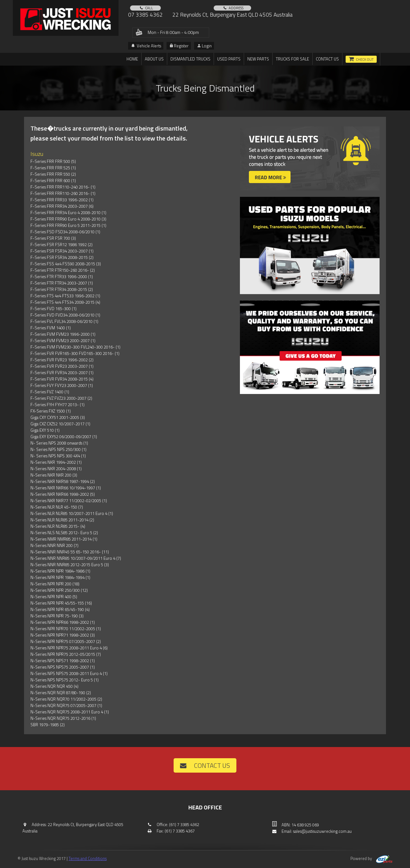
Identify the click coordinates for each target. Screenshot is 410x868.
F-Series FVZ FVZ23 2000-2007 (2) (61, 398)
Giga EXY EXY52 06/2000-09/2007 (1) (64, 437)
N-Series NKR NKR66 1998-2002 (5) (63, 494)
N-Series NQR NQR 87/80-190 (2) (61, 693)
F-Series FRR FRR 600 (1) (53, 181)
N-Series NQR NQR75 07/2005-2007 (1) (66, 705)
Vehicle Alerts (146, 46)
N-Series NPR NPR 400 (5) (54, 597)
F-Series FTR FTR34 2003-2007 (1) (62, 283)
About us (154, 59)
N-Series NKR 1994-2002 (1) (56, 462)
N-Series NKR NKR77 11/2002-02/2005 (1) (69, 501)
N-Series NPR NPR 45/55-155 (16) (61, 603)
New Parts (258, 59)
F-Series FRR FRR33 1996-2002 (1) (62, 200)
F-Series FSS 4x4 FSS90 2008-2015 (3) (66, 264)
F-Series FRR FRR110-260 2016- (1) (63, 193)
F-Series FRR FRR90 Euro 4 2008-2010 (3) (68, 219)
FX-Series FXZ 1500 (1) (51, 411)
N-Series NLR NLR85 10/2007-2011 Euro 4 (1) (72, 513)
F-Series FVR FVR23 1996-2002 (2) (62, 360)
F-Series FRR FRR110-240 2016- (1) (63, 187)
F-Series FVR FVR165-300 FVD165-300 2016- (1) (75, 353)
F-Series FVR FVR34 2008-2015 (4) (62, 379)
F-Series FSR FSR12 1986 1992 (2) (61, 245)
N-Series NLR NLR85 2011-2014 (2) (62, 520)
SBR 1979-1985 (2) (48, 725)
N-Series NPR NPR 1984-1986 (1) (60, 571)
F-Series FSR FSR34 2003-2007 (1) (62, 251)
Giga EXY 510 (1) (45, 430)
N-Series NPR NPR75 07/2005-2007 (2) (66, 641)
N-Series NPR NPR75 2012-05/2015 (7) (66, 654)
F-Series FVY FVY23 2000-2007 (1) (62, 385)
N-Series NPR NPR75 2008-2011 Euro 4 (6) (69, 648)
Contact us (327, 59)
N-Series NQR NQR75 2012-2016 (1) (63, 718)
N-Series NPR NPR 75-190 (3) (57, 616)
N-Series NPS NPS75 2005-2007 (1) (63, 667)
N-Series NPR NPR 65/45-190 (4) (60, 609)
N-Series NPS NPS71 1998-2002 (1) (63, 661)
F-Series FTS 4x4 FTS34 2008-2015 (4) (65, 302)
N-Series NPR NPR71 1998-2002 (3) (63, 635)
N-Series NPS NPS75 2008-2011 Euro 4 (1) (69, 673)
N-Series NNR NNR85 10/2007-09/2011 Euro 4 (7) (76, 558)
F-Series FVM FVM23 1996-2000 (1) (63, 334)
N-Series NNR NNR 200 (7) (54, 545)
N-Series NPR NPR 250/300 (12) (59, 590)
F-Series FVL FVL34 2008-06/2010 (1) (64, 321)
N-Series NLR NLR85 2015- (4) (58, 526)
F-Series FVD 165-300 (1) (53, 309)
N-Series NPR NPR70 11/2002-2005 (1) (66, 629)
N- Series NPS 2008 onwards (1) (59, 443)
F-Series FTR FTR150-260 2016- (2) (63, 270)
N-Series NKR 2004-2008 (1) (56, 469)
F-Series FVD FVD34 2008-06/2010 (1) (65, 315)
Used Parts (229, 59)
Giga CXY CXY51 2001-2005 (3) (58, 417)
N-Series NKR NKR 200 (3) (54, 475)
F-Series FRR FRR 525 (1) (53, 168)
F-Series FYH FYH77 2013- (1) (57, 405)
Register (179, 46)
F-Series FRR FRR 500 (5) (53, 161)
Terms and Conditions (88, 858)
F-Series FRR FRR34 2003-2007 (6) (62, 206)
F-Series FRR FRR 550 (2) (53, 174)
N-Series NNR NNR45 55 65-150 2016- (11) (70, 552)
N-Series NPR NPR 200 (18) (55, 584)
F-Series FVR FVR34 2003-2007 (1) (62, 373)
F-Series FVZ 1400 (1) (50, 392)
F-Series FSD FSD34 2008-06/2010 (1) (65, 232)
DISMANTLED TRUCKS (190, 59)
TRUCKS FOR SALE (292, 59)
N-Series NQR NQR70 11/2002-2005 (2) (66, 699)
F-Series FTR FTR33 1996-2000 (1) (62, 277)
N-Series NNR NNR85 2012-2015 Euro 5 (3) (70, 565)
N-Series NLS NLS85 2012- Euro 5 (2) (64, 533)
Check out (365, 60)
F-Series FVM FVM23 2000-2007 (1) (63, 341)
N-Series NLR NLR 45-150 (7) (57, 507)
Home (132, 59)
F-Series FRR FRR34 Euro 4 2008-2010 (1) (68, 213)
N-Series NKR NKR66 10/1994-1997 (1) (66, 488)
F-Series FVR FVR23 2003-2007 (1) (62, 366)
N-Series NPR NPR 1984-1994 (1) (60, 577)
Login (205, 46)
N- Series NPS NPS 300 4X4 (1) (58, 456)
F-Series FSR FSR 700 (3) (53, 238)
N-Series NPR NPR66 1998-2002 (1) (63, 622)
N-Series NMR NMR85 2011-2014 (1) (64, 539)
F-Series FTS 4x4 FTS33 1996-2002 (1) (65, 296)
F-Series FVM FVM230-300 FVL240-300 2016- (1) (75, 347)
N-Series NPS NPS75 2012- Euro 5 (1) (65, 680)
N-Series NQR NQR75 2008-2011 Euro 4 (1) (70, 712)
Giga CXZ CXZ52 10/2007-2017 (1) (60, 424)
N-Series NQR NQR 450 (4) (54, 686)
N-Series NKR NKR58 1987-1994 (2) (63, 481)
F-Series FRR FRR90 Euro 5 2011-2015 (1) (68, 225)
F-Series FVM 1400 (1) (51, 328)
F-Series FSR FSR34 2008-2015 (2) (62, 257)
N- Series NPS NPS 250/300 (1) (58, 449)
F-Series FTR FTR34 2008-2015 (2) (62, 289)
